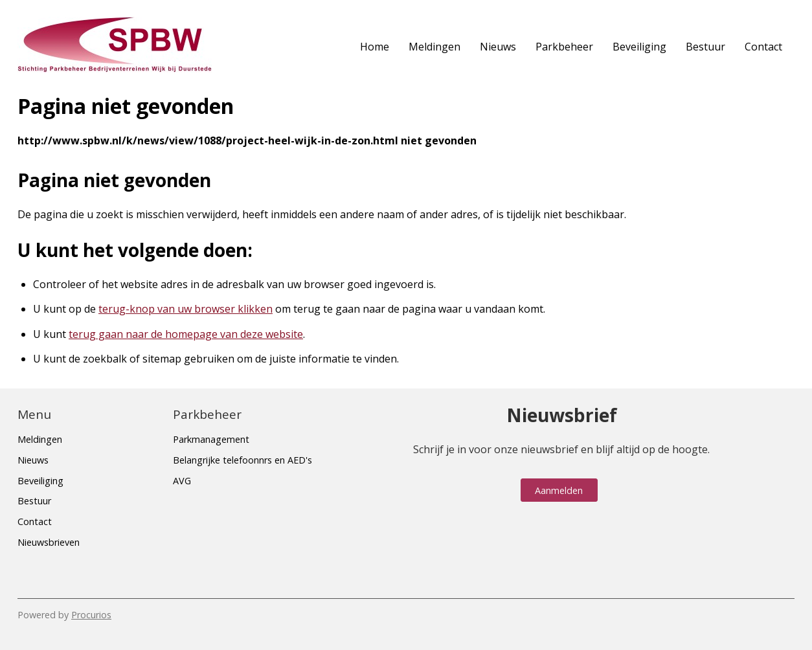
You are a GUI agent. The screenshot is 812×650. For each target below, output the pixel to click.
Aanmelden (559, 490)
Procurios (91, 615)
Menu (34, 414)
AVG (182, 481)
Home (375, 47)
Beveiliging (639, 47)
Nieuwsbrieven (49, 542)
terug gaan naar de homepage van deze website (186, 334)
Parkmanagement (211, 439)
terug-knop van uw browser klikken (186, 309)
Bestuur (705, 47)
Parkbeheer (564, 47)
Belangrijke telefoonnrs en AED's (242, 460)
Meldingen (434, 47)
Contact (763, 47)
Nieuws (498, 47)
